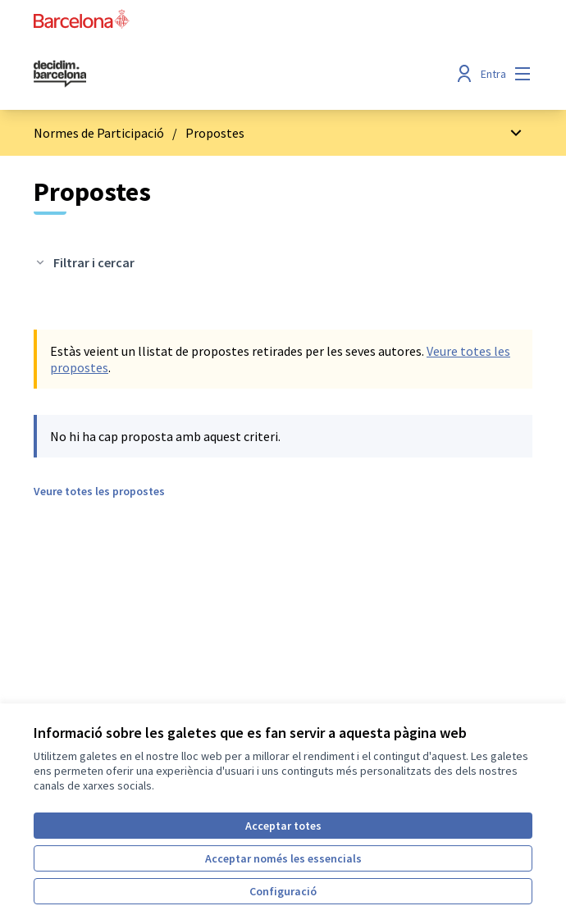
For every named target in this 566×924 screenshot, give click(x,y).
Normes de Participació (99, 133)
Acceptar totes (283, 826)
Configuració (283, 891)
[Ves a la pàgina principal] (219, 74)
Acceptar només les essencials (283, 858)
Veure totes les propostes (99, 491)
